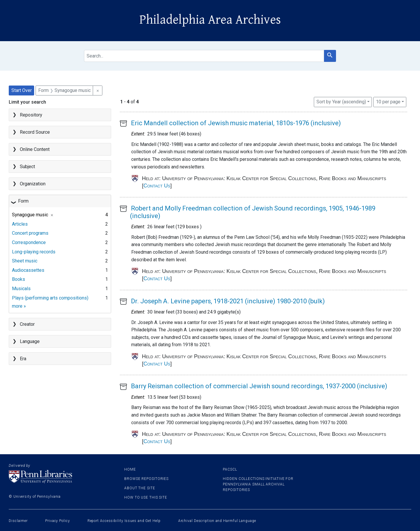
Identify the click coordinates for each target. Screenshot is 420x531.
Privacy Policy (58, 521)
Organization (33, 184)
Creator (27, 324)
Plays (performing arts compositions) (50, 298)
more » (19, 306)
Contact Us (157, 186)
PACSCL (230, 469)
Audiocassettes (28, 270)
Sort (341, 102)
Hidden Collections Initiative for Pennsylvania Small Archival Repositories (258, 484)
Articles (20, 224)
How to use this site (146, 497)
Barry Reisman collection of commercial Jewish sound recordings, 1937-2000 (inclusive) (259, 386)
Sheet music (25, 261)
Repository (31, 115)
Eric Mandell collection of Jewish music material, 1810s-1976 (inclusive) (236, 123)
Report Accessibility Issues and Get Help (124, 521)
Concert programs (30, 233)
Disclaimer (18, 521)
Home (130, 469)
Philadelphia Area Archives (210, 20)
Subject (27, 167)
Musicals (21, 289)
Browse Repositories (146, 479)
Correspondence (29, 242)
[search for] (204, 56)
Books (19, 279)
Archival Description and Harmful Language (217, 521)
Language (30, 341)
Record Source (35, 132)
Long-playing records (34, 252)
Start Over (22, 90)
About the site (140, 488)
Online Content (35, 149)
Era (23, 359)
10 (388, 101)
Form (23, 201)
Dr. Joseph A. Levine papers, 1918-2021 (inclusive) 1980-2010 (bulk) (228, 301)
